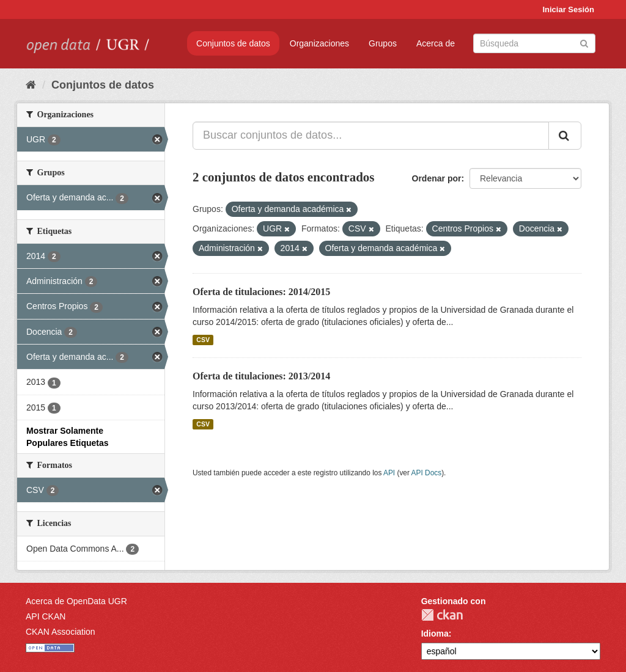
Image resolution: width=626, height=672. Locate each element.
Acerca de (436, 43)
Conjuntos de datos (233, 43)
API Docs (427, 473)
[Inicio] (31, 85)
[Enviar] (584, 42)
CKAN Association (61, 632)
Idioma (435, 634)
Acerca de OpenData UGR (76, 601)
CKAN (442, 615)
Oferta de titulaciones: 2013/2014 (261, 376)
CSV (203, 340)
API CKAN (46, 616)
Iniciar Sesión (568, 9)
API (389, 473)
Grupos (383, 43)
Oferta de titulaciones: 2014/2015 (261, 292)
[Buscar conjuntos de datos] (534, 43)
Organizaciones (319, 43)
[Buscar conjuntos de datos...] (371, 136)
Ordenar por (437, 178)
